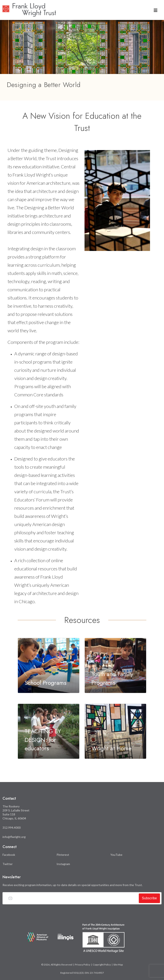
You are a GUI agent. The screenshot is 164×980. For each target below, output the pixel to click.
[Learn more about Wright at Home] (115, 731)
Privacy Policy (83, 965)
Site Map (118, 965)
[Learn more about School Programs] (49, 665)
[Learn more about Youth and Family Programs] (115, 665)
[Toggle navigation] (156, 10)
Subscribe (149, 898)
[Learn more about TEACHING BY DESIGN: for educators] (49, 731)
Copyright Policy (102, 965)
